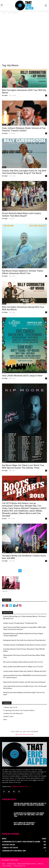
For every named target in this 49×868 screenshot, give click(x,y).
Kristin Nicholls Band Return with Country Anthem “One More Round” (21, 215)
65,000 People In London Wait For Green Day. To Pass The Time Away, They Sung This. (29, 814)
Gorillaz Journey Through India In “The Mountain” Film (20, 623)
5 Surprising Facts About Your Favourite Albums (19, 710)
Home (4, 13)
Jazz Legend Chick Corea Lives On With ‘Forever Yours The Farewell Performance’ (25, 687)
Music (4, 87)
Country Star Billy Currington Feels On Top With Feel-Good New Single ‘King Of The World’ (24, 172)
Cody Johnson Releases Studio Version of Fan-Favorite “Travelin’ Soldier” (24, 129)
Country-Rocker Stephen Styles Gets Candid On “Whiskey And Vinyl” (25, 671)
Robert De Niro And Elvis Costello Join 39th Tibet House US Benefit (24, 682)
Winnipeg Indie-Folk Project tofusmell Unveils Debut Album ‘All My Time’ (24, 656)
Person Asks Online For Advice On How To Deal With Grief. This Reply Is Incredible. (30, 804)
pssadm (4, 518)
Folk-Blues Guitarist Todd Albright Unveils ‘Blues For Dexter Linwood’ (25, 645)
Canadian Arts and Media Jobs (13, 713)
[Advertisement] (24, 39)
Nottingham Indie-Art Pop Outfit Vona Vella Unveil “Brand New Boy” (25, 640)
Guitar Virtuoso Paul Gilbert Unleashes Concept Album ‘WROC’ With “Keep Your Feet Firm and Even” (24, 628)
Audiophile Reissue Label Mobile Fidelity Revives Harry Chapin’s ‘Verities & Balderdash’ (23, 635)
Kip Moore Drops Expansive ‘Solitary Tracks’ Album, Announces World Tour (23, 272)
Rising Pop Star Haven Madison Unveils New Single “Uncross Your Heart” (24, 694)
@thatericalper (25, 734)
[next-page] (28, 571)
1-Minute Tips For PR (10, 707)
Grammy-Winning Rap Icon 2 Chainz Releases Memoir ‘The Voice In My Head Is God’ (25, 617)
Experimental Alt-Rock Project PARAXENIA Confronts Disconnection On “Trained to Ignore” (25, 676)
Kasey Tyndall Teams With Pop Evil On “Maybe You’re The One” (23, 667)
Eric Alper (5, 95)
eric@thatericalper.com (19, 786)
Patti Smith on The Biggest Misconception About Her (24, 823)
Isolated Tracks (8, 716)
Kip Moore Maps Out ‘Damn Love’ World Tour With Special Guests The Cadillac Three (23, 467)
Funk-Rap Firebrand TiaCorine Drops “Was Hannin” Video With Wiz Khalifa (24, 650)
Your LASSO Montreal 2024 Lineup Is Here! (22, 376)
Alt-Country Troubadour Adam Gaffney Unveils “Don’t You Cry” (23, 662)
